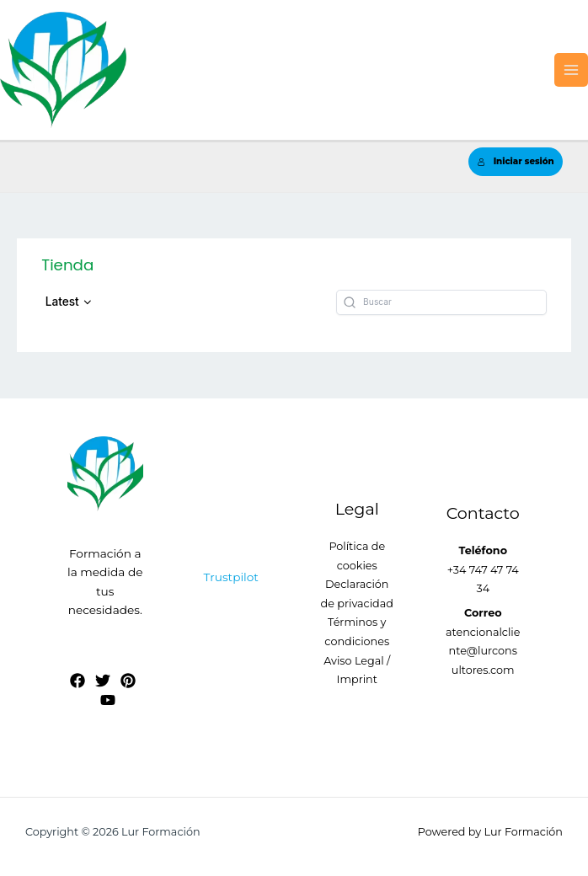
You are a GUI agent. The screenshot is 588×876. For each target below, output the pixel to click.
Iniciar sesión (516, 161)
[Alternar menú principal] (572, 70)
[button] (69, 302)
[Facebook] (78, 681)
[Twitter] (103, 681)
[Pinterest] (128, 681)
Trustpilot (231, 577)
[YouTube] (108, 700)
